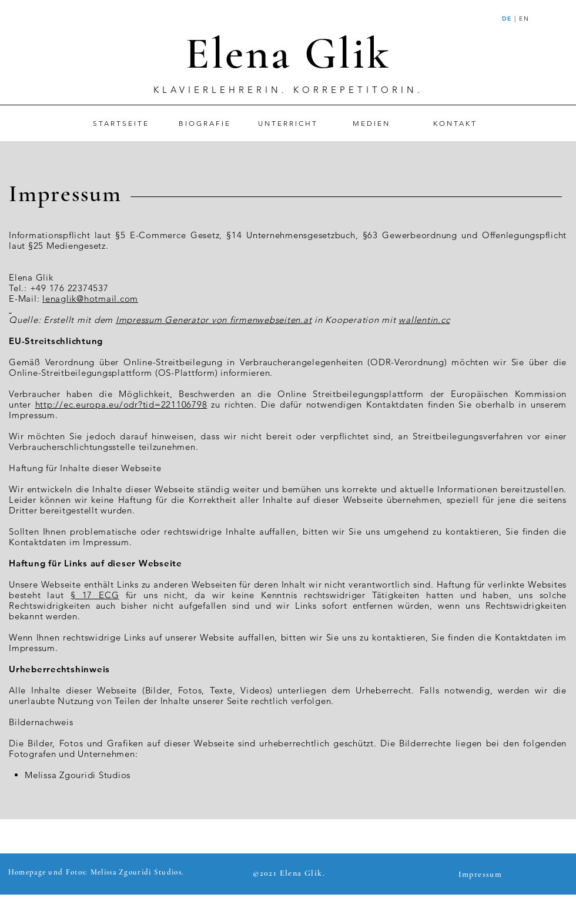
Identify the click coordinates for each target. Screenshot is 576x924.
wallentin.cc (424, 320)
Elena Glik (288, 54)
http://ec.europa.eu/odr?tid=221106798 (121, 404)
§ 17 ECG (95, 595)
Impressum (65, 194)
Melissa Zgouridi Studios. (138, 872)
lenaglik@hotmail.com (90, 298)
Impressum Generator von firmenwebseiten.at (214, 320)
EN (524, 19)
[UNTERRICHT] (288, 123)
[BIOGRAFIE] (205, 123)
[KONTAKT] (455, 123)
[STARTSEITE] (121, 123)
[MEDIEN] (371, 123)
